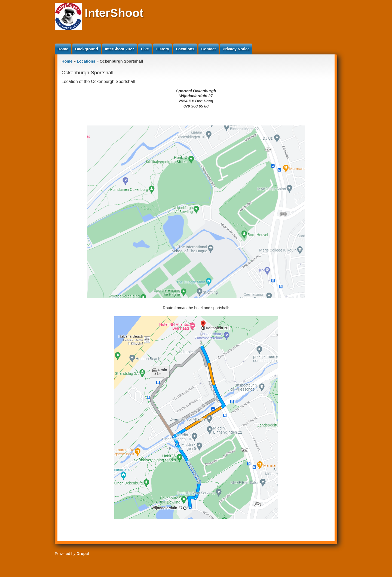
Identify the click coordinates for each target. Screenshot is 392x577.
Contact (209, 49)
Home (63, 49)
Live (145, 49)
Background (87, 49)
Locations (185, 49)
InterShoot (114, 13)
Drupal (83, 554)
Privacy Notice (236, 49)
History (163, 49)
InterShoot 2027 (120, 49)
